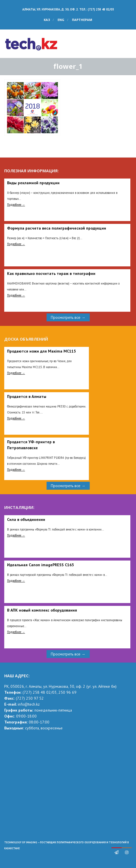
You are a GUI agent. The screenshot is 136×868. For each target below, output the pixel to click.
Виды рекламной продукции (33, 183)
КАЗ (47, 20)
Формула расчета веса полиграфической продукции (57, 228)
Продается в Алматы (27, 396)
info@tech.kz (29, 704)
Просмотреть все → (68, 317)
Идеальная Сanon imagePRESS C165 (40, 565)
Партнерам (82, 20)
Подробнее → (16, 205)
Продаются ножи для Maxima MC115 (41, 351)
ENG (61, 20)
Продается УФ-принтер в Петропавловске (31, 445)
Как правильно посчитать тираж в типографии (51, 273)
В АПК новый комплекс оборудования (42, 610)
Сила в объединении (26, 519)
